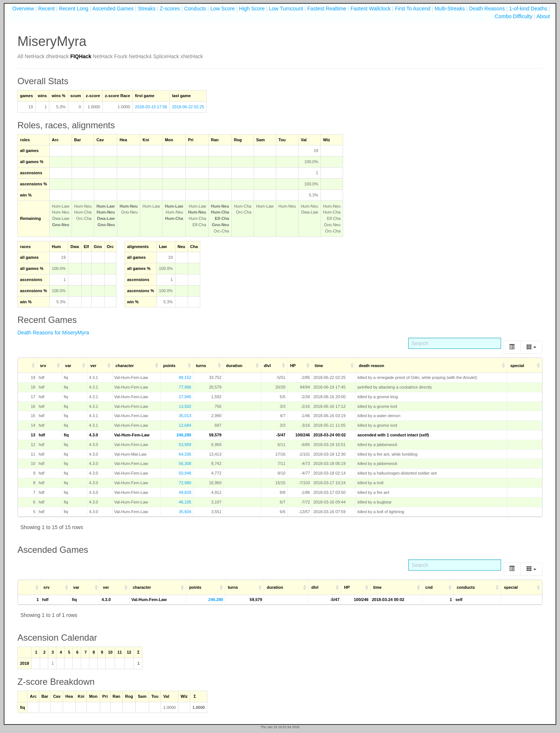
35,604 (185, 512)
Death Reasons (487, 9)
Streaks (147, 9)
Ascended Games (113, 9)
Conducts (195, 9)
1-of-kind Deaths (528, 9)
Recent (46, 9)
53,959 (185, 445)
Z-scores (170, 9)
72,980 (185, 483)
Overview (23, 9)
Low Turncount (286, 9)
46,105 (185, 502)
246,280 (184, 435)
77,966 (185, 387)
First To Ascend (413, 9)
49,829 (185, 492)
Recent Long (74, 9)
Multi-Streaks (450, 9)
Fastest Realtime (327, 9)
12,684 (185, 425)
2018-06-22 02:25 (188, 107)
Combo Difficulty (514, 16)
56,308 (185, 463)
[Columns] (531, 347)
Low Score (223, 9)
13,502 (185, 406)
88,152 (185, 377)
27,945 (185, 397)
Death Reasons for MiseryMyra (53, 333)
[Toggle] (512, 347)
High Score (252, 9)
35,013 (185, 416)
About (543, 16)
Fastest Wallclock (370, 9)
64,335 (185, 454)
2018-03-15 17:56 (151, 107)
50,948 (185, 473)
